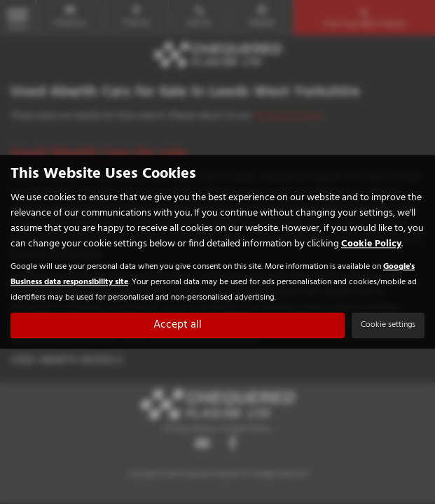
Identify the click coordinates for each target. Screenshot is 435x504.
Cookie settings (388, 325)
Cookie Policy (371, 245)
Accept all (178, 325)
